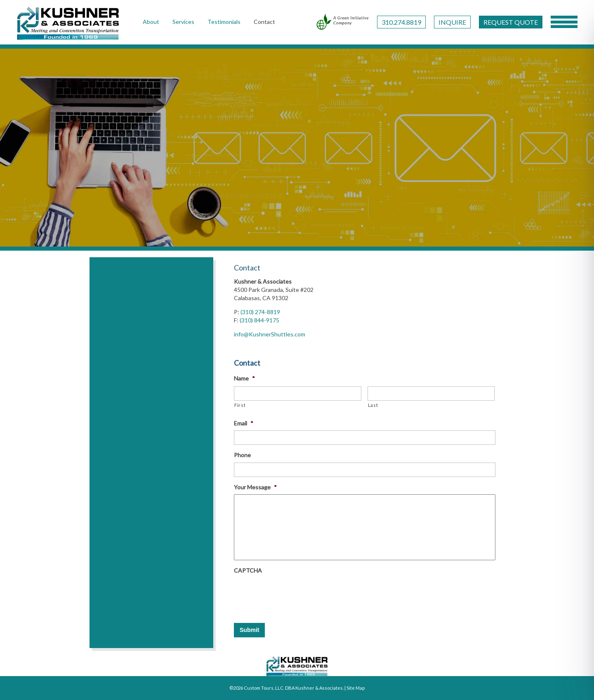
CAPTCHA (248, 570)
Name (244, 378)
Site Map (356, 688)
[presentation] (297, 594)
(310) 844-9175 (259, 320)
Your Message (255, 487)
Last (373, 405)
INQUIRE (452, 22)
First (240, 405)
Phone (242, 455)
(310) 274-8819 (260, 312)
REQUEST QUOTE (511, 22)
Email (244, 423)
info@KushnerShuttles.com (270, 334)
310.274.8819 (401, 22)
